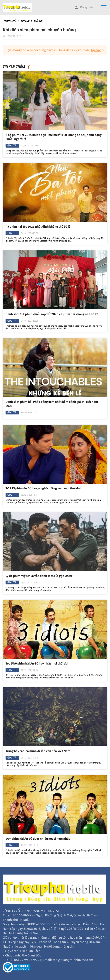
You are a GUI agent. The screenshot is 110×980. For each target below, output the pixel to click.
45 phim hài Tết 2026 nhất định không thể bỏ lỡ (38, 227)
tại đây (96, 50)
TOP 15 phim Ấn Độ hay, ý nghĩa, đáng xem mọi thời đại (43, 488)
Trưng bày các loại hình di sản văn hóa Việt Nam (38, 751)
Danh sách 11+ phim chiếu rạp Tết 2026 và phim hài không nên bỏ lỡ (51, 314)
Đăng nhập (84, 8)
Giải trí (38, 21)
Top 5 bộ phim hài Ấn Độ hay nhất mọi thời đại (37, 663)
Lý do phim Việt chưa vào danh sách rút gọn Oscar (39, 576)
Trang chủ (10, 21)
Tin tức (25, 21)
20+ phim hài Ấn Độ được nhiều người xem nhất (38, 839)
